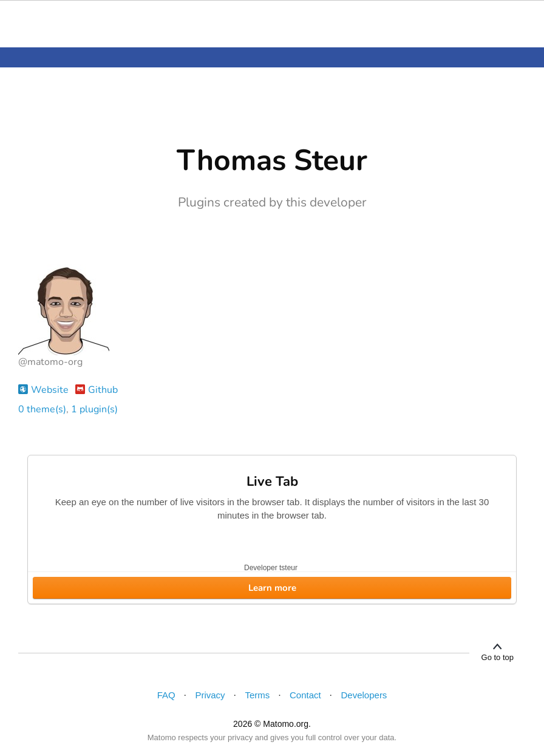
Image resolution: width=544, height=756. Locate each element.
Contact (305, 695)
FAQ (166, 695)
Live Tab (272, 482)
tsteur (288, 568)
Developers (364, 695)
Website (43, 390)
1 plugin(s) (94, 409)
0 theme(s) (42, 409)
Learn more (272, 588)
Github (97, 390)
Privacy (210, 695)
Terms (257, 695)
